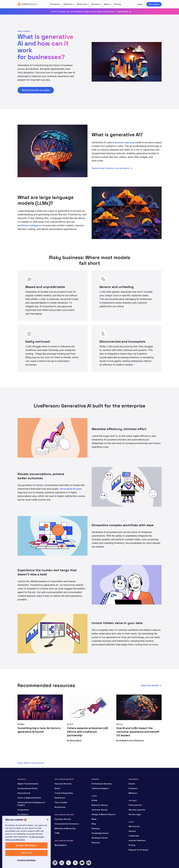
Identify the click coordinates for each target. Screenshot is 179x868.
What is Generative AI (34, 763)
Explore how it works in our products (111, 168)
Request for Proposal (139, 850)
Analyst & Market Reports (104, 814)
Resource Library (100, 805)
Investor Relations (137, 840)
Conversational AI (26, 819)
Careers (132, 831)
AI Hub (95, 800)
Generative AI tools (71, 489)
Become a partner (137, 810)
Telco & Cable (61, 802)
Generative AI (24, 793)
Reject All (26, 860)
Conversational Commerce (67, 824)
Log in (140, 4)
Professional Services (102, 784)
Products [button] (55, 4)
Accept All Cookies (26, 853)
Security (96, 842)
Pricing (118, 4)
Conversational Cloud (27, 788)
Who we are (134, 826)
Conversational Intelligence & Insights (31, 804)
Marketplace (61, 845)
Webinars (133, 793)
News (94, 819)
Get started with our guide (36, 90)
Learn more (123, 12)
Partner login (135, 814)
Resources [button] (82, 4)
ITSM (57, 833)
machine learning (124, 142)
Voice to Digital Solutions (29, 798)
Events (132, 784)
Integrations (23, 810)
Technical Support (100, 788)
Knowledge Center (100, 833)
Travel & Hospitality (64, 793)
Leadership (134, 836)
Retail (57, 788)
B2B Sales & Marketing (65, 828)
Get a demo (154, 4)
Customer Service (63, 819)
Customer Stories (100, 810)
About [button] (107, 4)
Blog (94, 824)
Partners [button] (95, 4)
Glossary (96, 828)
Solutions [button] (68, 4)
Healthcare (60, 798)
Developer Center (100, 838)
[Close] (48, 827)
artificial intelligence (30, 225)
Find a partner (135, 805)
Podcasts (133, 788)
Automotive (60, 807)
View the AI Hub (150, 685)
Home (20, 763)
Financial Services (63, 784)
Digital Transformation (28, 784)
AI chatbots (23, 814)
